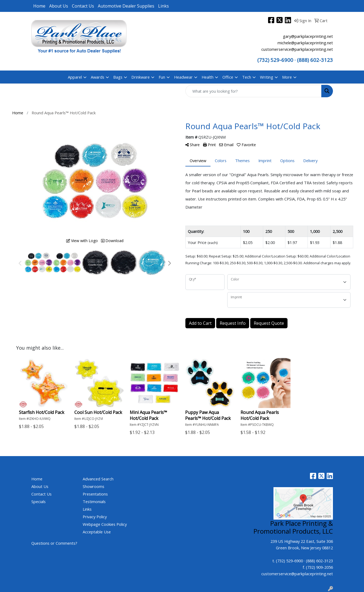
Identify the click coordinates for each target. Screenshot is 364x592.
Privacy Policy (95, 517)
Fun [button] (162, 77)
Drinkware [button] (141, 77)
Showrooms (93, 486)
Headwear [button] (183, 77)
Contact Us (83, 6)
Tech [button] (247, 77)
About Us (59, 6)
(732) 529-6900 (275, 60)
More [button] (287, 77)
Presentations (95, 494)
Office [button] (228, 77)
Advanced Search (98, 479)
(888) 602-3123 (319, 561)
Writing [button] (267, 77)
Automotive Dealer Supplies (126, 6)
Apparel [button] (75, 77)
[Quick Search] (253, 91)
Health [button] (208, 77)
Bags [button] (118, 77)
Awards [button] (98, 77)
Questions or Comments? (54, 543)
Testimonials (94, 501)
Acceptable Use (97, 532)
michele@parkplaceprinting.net (305, 43)
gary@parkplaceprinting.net (308, 36)
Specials (39, 501)
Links (163, 6)
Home (39, 6)
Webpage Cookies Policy (105, 524)
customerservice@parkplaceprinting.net (297, 49)
